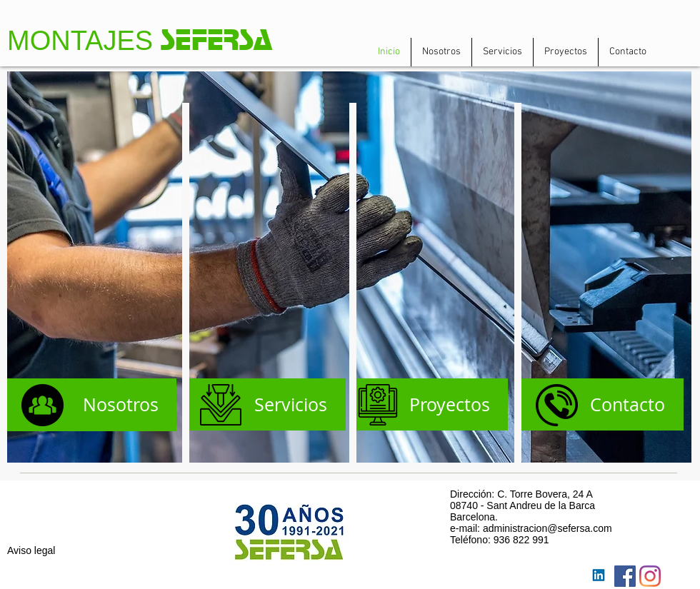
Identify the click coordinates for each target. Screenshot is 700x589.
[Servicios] (266, 404)
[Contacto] (599, 404)
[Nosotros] (92, 405)
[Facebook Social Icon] (625, 576)
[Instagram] (650, 576)
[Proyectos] (429, 404)
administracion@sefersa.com (547, 528)
